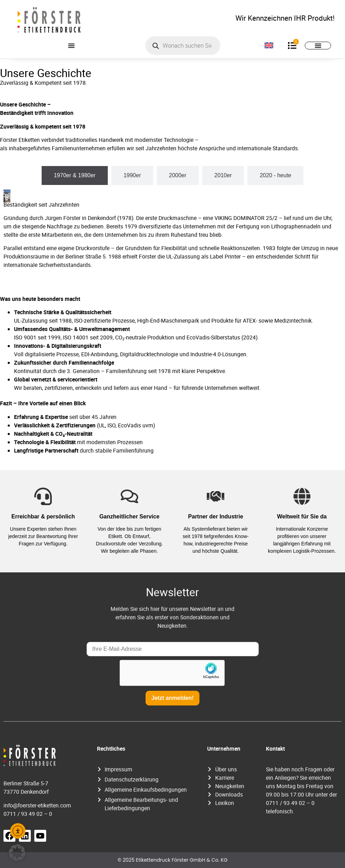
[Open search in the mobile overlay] (183, 46)
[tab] (75, 175)
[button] (17, 853)
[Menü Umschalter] (71, 46)
